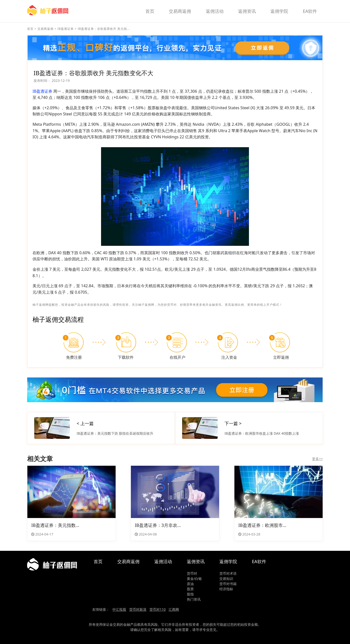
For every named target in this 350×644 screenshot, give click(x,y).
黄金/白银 (194, 579)
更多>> (317, 459)
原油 (190, 584)
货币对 (192, 573)
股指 (190, 594)
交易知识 (226, 579)
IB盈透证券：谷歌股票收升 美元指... (104, 29)
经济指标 (226, 589)
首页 (150, 11)
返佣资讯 (247, 11)
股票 (190, 589)
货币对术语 (228, 573)
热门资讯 (194, 599)
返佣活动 (215, 11)
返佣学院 (279, 11)
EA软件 (310, 11)
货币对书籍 (228, 584)
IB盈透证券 (66, 29)
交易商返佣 (180, 11)
